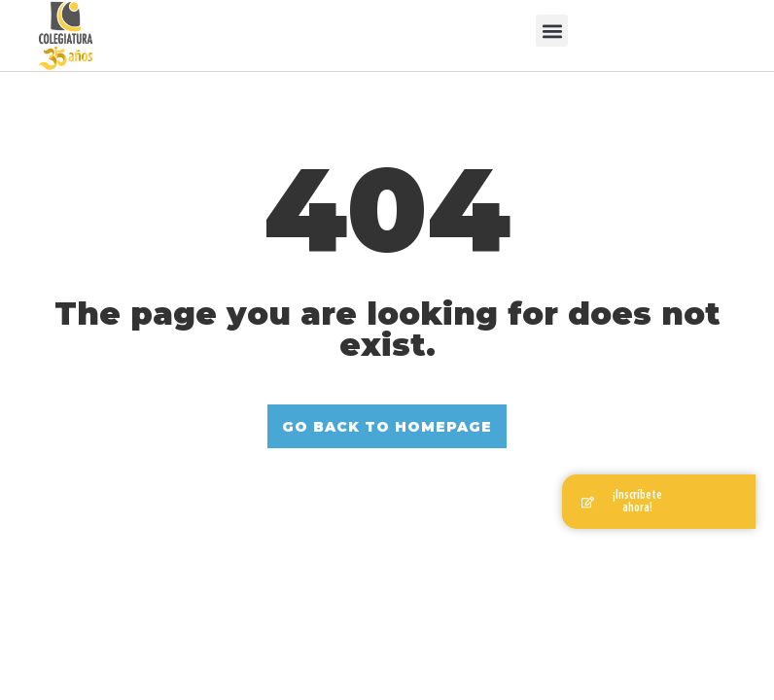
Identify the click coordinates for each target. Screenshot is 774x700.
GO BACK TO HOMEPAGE (387, 427)
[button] (552, 31)
